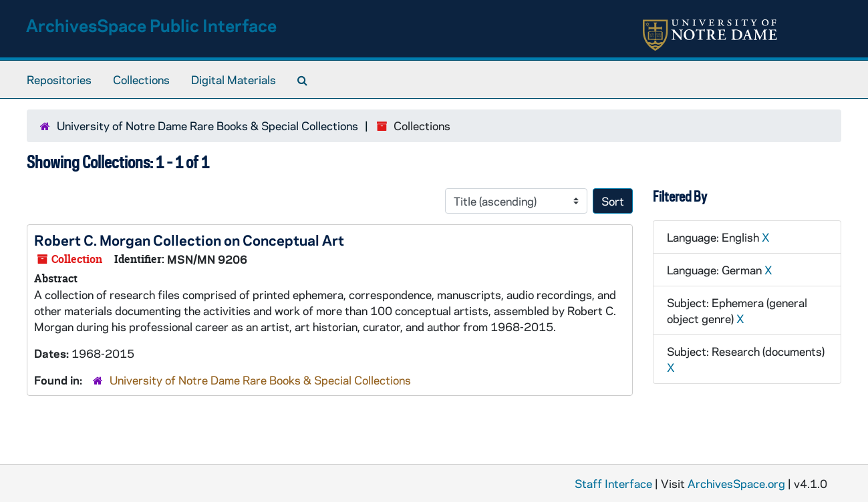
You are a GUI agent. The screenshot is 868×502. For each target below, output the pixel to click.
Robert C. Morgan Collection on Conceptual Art (189, 240)
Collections (141, 79)
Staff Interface (613, 483)
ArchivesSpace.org (736, 483)
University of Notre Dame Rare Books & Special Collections (207, 125)
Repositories (59, 79)
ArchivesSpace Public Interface (151, 25)
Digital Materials (234, 79)
